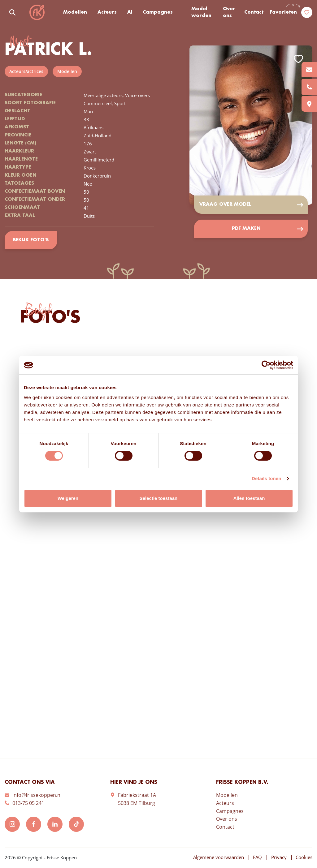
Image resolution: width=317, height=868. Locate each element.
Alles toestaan (249, 498)
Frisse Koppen (37, 12)
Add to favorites (298, 59)
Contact (254, 12)
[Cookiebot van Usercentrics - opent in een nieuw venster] (266, 365)
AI (130, 12)
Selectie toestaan (159, 498)
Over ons (229, 13)
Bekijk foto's (31, 240)
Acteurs (107, 12)
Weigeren (68, 498)
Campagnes (158, 12)
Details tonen (266, 478)
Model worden (202, 13)
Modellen (75, 12)
